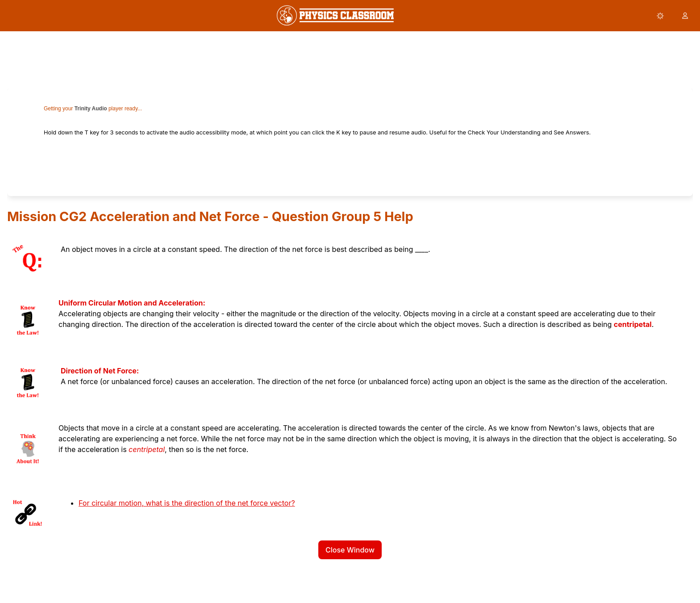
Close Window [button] (350, 550)
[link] (335, 15)
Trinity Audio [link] (91, 109)
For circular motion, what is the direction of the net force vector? (187, 503)
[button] (660, 16)
